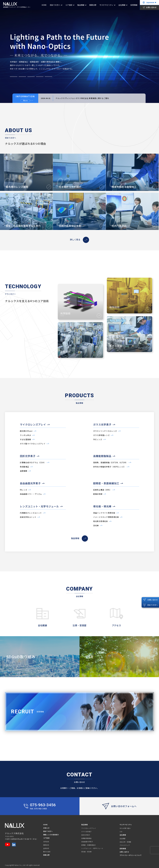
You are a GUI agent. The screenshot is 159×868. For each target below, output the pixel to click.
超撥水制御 (98, 494)
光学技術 (46, 842)
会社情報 (122, 5)
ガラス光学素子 (86, 832)
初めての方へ (55, 5)
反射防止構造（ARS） (102, 490)
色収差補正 (24, 467)
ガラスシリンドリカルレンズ (105, 431)
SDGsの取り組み (125, 828)
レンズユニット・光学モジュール (92, 848)
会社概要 (123, 838)
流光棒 (96, 525)
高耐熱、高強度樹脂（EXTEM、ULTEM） (110, 462)
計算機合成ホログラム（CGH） (33, 462)
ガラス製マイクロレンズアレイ (33, 444)
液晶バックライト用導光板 (104, 513)
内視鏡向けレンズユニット (31, 513)
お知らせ (46, 828)
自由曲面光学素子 (87, 842)
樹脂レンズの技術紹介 (51, 835)
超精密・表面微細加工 (89, 845)
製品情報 (81, 5)
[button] (14, 77)
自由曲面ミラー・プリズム (31, 494)
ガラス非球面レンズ (101, 435)
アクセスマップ (125, 845)
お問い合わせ (124, 852)
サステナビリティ (106, 5)
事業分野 (93, 5)
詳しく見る (79, 239)
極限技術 (46, 845)
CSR (121, 832)
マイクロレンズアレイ (89, 828)
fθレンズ (23, 490)
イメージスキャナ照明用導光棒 (106, 517)
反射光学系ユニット (28, 517)
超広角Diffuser (26, 431)
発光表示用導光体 (100, 521)
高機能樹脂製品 (86, 838)
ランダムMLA (25, 435)
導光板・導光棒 (86, 852)
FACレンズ (98, 439)
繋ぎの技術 (47, 852)
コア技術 (69, 5)
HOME (44, 5)
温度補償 (24, 471)
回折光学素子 (86, 835)
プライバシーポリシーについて (131, 855)
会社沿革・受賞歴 (125, 842)
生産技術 (46, 848)
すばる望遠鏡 (25, 439)
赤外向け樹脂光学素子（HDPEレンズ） (109, 467)
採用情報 (134, 5)
